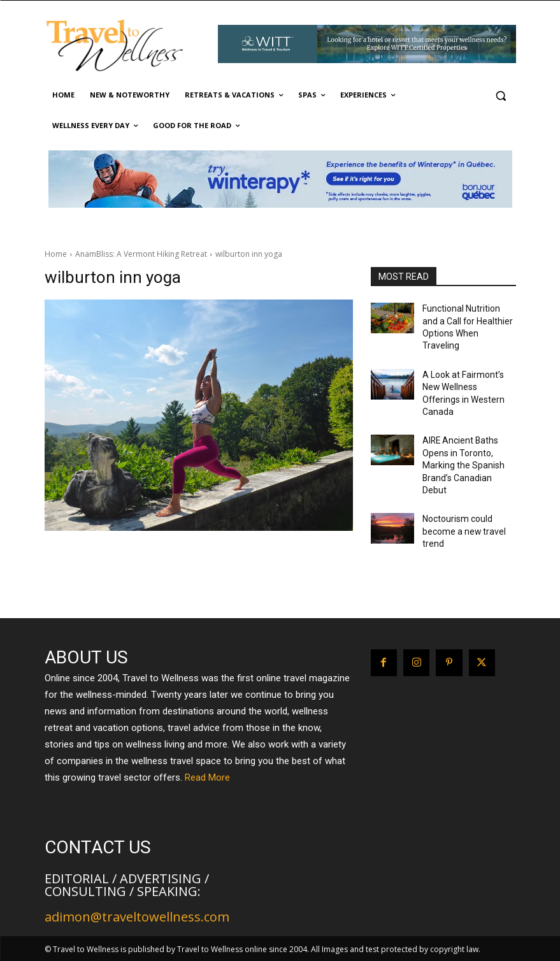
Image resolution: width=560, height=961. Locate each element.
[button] (501, 95)
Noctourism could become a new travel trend (459, 475)
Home (56, 254)
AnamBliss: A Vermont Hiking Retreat (141, 254)
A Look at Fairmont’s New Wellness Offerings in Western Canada (466, 368)
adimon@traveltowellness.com (137, 917)
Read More (207, 777)
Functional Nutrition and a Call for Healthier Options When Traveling (468, 319)
